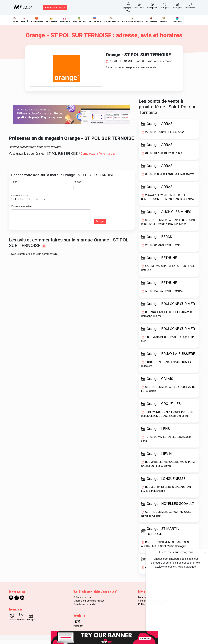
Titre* (14, 185)
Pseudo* (78, 185)
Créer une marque (83, 601)
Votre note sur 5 (19, 199)
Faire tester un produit (85, 608)
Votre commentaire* (21, 210)
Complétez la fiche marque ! (99, 157)
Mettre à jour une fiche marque (89, 604)
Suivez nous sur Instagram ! (176, 552)
